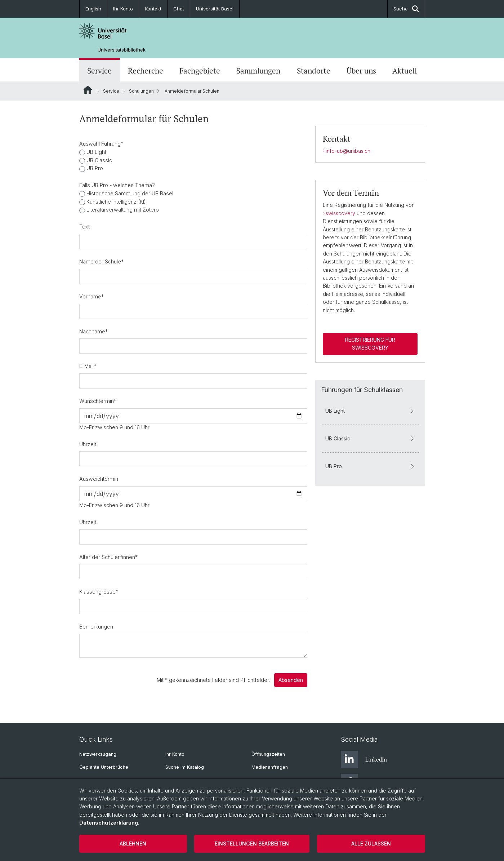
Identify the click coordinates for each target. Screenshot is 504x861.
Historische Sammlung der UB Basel (129, 193)
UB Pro (94, 168)
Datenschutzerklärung (109, 823)
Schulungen (141, 91)
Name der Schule (101, 261)
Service (99, 71)
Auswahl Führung (101, 144)
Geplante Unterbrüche (104, 767)
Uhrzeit (88, 444)
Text (84, 227)
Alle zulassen (371, 844)
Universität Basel (215, 9)
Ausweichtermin (99, 479)
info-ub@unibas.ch (348, 151)
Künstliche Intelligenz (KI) (115, 202)
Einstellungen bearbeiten (252, 844)
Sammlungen (258, 71)
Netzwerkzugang (98, 754)
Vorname (92, 296)
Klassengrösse (99, 592)
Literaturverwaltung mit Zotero (122, 210)
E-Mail (88, 366)
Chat (179, 9)
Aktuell (405, 71)
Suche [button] (406, 9)
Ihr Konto (123, 9)
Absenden (290, 680)
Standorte (314, 71)
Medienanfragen (270, 767)
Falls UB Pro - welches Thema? (117, 185)
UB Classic (99, 160)
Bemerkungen (96, 627)
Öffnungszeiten (268, 754)
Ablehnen (133, 844)
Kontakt (153, 9)
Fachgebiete (200, 71)
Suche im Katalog (185, 767)
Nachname (93, 331)
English (93, 9)
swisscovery (341, 213)
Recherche (146, 71)
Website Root (88, 90)
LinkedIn (364, 759)
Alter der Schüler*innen (108, 557)
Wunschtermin (98, 401)
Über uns (361, 71)
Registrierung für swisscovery (370, 344)
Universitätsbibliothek (122, 50)
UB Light (96, 152)
